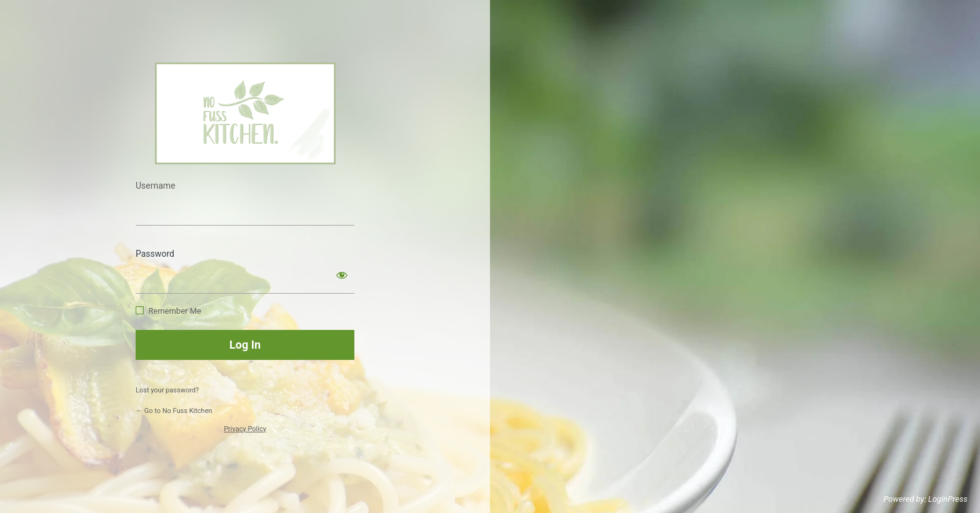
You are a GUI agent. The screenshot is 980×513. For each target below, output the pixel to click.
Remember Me (175, 311)
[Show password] (342, 275)
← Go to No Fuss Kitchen (174, 411)
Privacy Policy (245, 429)
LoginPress (948, 499)
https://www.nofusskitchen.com (245, 113)
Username (156, 186)
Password (155, 254)
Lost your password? (167, 390)
